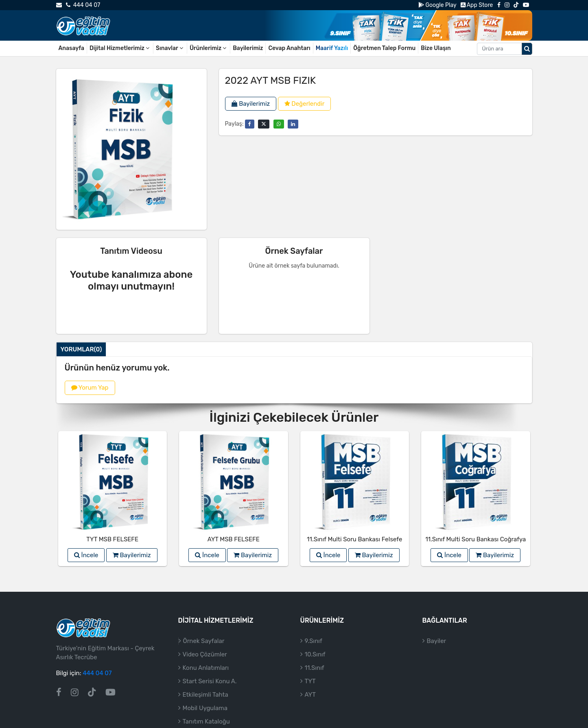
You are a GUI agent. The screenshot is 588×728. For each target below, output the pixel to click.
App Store (477, 5)
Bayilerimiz (248, 48)
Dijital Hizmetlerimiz (120, 48)
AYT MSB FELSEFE (234, 539)
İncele (86, 555)
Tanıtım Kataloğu (206, 721)
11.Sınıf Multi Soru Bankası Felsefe (354, 539)
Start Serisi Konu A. (210, 681)
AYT (310, 695)
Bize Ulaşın (436, 48)
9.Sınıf (314, 641)
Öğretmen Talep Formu (384, 48)
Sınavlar (170, 48)
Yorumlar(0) (81, 349)
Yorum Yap (90, 388)
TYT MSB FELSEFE (112, 539)
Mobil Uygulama (205, 708)
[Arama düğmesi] (527, 49)
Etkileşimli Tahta (205, 695)
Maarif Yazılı (332, 48)
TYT (310, 681)
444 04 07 (83, 5)
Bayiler (437, 641)
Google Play (437, 5)
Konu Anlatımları (206, 668)
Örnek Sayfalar (204, 641)
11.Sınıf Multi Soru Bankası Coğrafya (475, 539)
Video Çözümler (205, 654)
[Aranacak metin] (499, 49)
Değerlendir (305, 104)
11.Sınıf (315, 668)
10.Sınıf (315, 654)
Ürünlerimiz (209, 48)
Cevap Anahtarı (289, 48)
